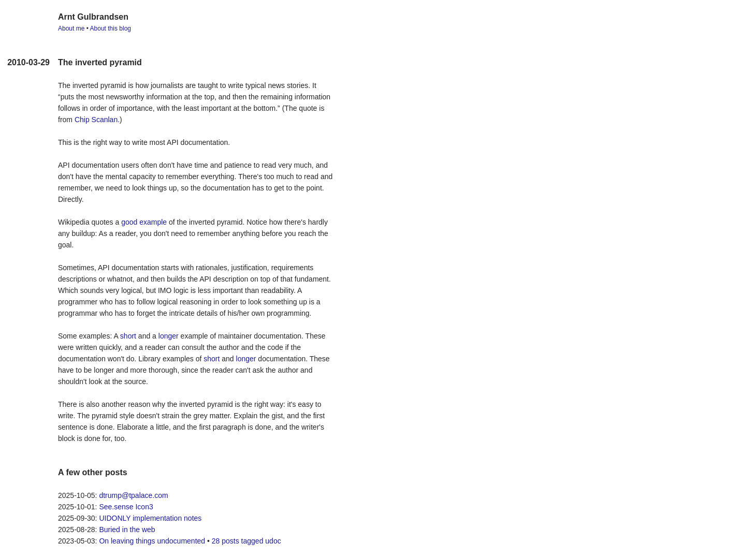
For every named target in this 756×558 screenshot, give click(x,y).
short (128, 336)
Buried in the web (127, 530)
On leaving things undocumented (152, 541)
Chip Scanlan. (97, 120)
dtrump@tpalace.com (133, 495)
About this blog (111, 28)
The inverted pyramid (100, 62)
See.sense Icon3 (126, 507)
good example (144, 222)
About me (71, 28)
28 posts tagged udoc (246, 541)
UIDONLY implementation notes (150, 518)
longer (169, 336)
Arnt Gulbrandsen (93, 17)
